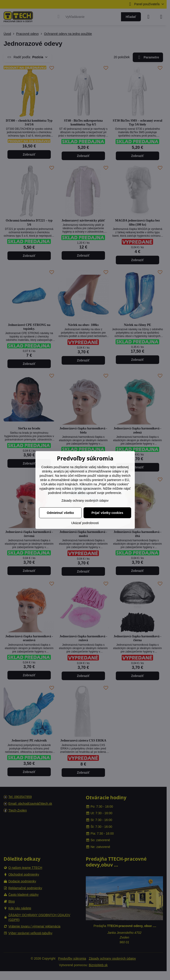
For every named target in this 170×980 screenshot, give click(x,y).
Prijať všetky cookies (107, 513)
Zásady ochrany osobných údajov (85, 501)
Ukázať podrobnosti (85, 523)
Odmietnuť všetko (60, 513)
